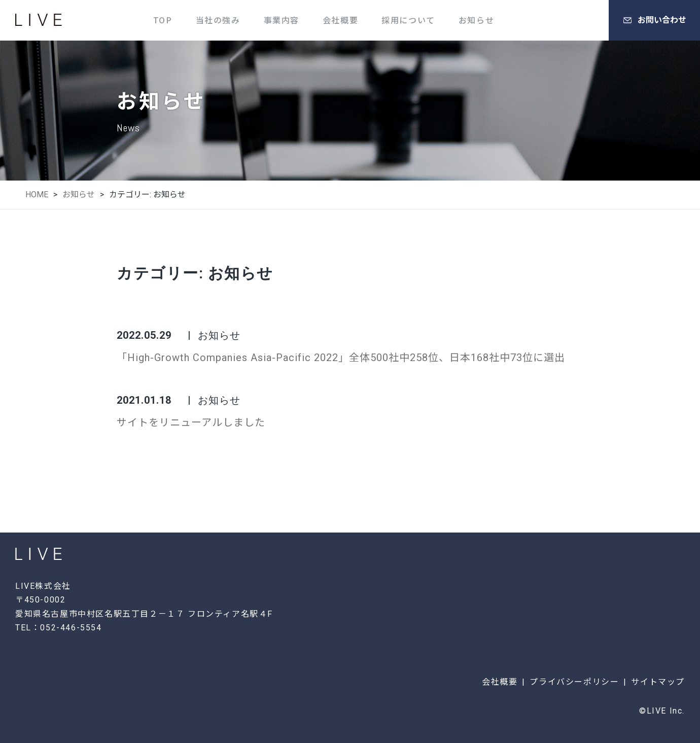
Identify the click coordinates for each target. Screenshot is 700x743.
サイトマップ (658, 682)
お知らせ (476, 20)
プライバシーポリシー (574, 682)
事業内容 (282, 20)
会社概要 (340, 20)
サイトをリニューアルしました (191, 422)
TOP (163, 20)
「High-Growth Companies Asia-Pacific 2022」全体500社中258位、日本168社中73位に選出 (341, 358)
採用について (408, 20)
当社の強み (218, 20)
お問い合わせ (654, 20)
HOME (37, 194)
